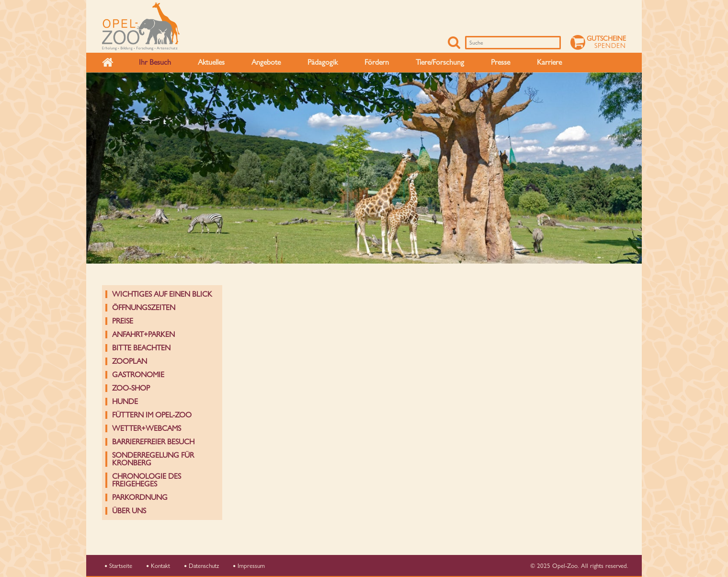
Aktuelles (211, 62)
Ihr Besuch (155, 62)
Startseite (119, 565)
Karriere (549, 62)
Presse (500, 62)
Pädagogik (323, 62)
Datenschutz (202, 565)
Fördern (377, 62)
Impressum (249, 565)
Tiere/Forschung (440, 62)
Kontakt (158, 565)
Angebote (266, 62)
